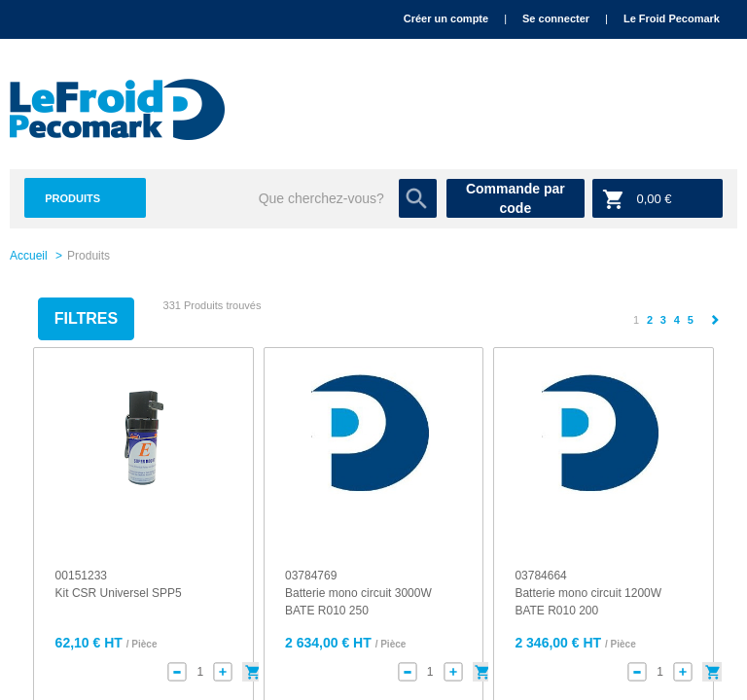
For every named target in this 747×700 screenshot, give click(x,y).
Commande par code (516, 198)
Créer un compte (446, 18)
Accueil (29, 256)
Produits (72, 198)
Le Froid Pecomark (672, 18)
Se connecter (556, 18)
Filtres (86, 318)
